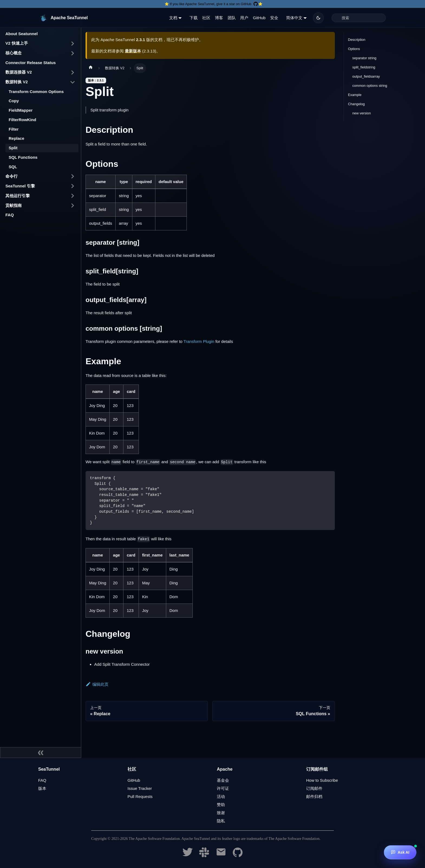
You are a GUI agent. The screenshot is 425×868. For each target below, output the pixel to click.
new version (362, 113)
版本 (42, 788)
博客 (219, 18)
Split (13, 148)
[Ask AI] (400, 852)
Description (357, 40)
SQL (13, 167)
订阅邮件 (314, 788)
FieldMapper (21, 110)
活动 (221, 796)
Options (354, 49)
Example (355, 95)
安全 (274, 18)
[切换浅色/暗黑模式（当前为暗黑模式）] (318, 18)
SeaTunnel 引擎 (20, 186)
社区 (206, 18)
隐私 (221, 821)
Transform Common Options (36, 92)
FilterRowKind (22, 120)
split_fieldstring (364, 67)
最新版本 (133, 51)
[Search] (359, 18)
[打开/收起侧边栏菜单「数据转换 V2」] (73, 82)
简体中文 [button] (294, 18)
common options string (370, 86)
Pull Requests (140, 796)
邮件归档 (314, 796)
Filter (14, 129)
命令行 (12, 176)
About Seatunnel (22, 34)
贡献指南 (14, 205)
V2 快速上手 (17, 43)
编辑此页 (97, 684)
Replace (17, 138)
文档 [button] (173, 18)
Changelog (357, 104)
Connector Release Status (31, 63)
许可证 (223, 788)
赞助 (221, 805)
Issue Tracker (140, 788)
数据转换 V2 (17, 82)
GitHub (259, 18)
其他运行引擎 (18, 196)
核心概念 (14, 53)
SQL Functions (23, 157)
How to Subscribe (322, 780)
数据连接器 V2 (19, 72)
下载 (194, 18)
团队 (232, 18)
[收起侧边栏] (41, 753)
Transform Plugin (199, 341)
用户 (244, 18)
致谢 (221, 813)
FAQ (10, 215)
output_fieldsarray (366, 76)
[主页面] (91, 68)
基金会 (223, 780)
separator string (364, 58)
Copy (14, 101)
